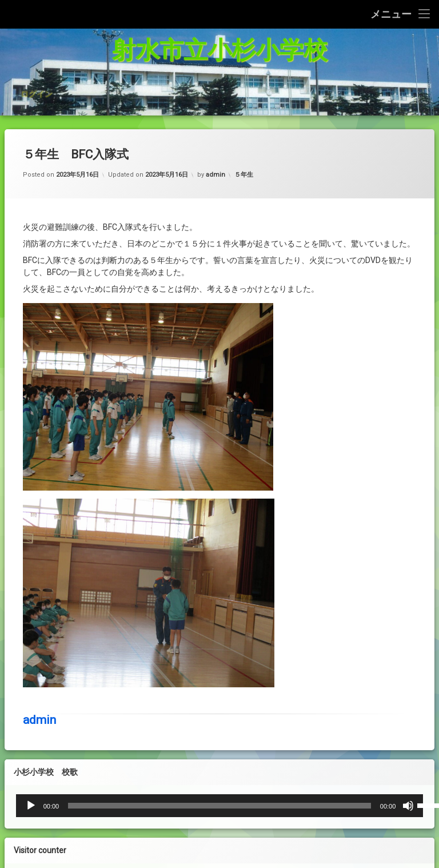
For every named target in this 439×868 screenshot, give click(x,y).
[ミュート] (308, 806)
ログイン (36, 79)
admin (39, 576)
